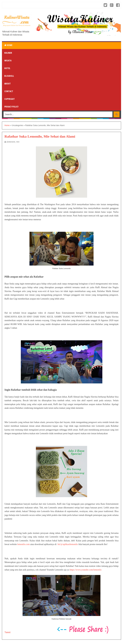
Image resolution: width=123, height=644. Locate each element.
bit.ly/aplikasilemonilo (68, 544)
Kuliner (8, 53)
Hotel (7, 68)
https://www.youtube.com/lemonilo (86, 570)
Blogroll (9, 76)
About (8, 84)
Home (8, 45)
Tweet (7, 632)
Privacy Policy (11, 107)
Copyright (10, 99)
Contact (9, 91)
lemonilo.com (23, 544)
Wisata (8, 60)
